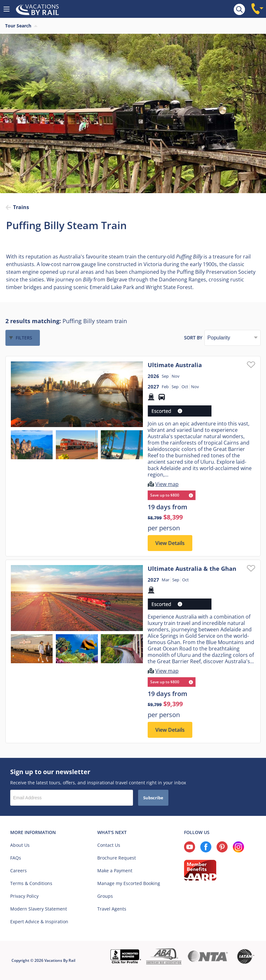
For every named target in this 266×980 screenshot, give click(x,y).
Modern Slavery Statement (39, 909)
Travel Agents (112, 909)
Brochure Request (117, 858)
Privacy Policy (24, 896)
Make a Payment (115, 871)
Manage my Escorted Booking (129, 883)
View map (167, 484)
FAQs (16, 858)
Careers (18, 871)
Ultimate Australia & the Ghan (192, 569)
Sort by (193, 338)
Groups (105, 896)
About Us (20, 845)
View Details (170, 543)
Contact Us (109, 845)
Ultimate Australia (175, 365)
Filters (24, 338)
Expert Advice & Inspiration (39, 922)
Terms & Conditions (31, 883)
